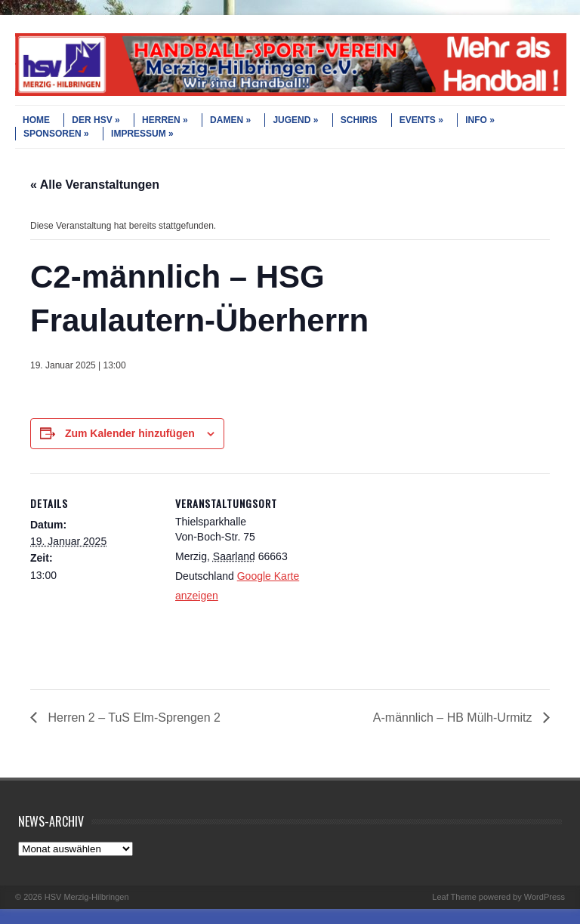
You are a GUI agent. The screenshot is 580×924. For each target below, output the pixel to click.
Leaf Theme (454, 897)
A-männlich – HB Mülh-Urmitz (454, 718)
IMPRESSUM (142, 134)
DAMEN (230, 120)
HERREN (165, 120)
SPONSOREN (56, 134)
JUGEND (295, 120)
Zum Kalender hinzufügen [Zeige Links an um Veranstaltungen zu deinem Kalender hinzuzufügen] (130, 433)
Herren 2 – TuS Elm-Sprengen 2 (133, 718)
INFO (480, 120)
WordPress (545, 897)
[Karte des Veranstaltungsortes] (400, 578)
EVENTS (421, 120)
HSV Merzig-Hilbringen (87, 897)
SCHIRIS (359, 120)
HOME (36, 120)
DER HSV (96, 120)
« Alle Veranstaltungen (95, 185)
